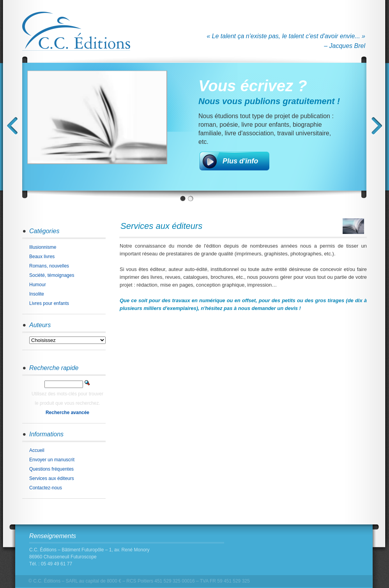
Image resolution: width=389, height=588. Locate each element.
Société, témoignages (52, 275)
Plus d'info (240, 161)
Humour (38, 285)
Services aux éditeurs (52, 478)
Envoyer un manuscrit (52, 460)
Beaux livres (42, 257)
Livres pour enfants (49, 303)
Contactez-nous (46, 488)
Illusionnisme (43, 247)
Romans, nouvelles (49, 266)
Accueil (37, 450)
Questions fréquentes (51, 469)
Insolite (37, 294)
